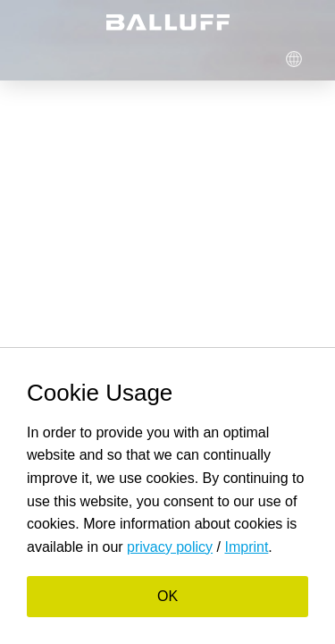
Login (166, 58)
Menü (40, 58)
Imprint (246, 547)
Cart (230, 58)
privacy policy (170, 547)
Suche (104, 58)
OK (167, 596)
